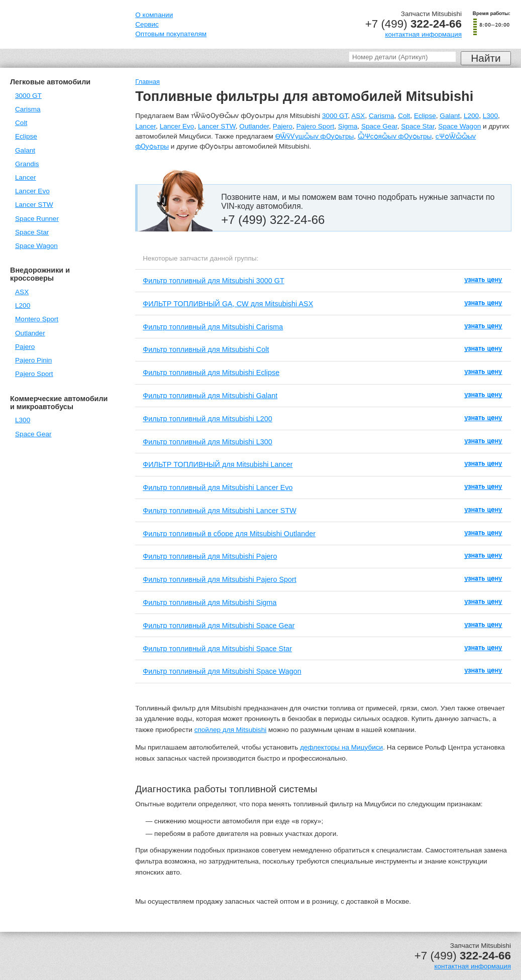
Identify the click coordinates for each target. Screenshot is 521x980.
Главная (147, 82)
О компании (154, 15)
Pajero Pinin (33, 360)
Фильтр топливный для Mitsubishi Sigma (210, 602)
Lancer (26, 177)
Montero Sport (37, 319)
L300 (23, 420)
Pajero (25, 347)
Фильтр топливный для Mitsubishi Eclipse (211, 373)
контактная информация (423, 34)
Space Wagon (36, 246)
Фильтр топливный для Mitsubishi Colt (206, 349)
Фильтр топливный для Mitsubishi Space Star (217, 649)
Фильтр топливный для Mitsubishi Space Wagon (222, 671)
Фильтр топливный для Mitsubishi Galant (210, 396)
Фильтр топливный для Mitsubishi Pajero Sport (220, 579)
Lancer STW (34, 205)
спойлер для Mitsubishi (231, 730)
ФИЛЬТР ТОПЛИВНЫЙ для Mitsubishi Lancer (218, 464)
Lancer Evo (32, 191)
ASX (22, 292)
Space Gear (33, 434)
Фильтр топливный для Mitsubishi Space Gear (219, 626)
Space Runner (37, 219)
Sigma (348, 126)
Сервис (147, 24)
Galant (25, 150)
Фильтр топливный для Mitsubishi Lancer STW (220, 511)
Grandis (27, 164)
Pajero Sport (34, 374)
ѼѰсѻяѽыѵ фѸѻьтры (395, 136)
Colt (21, 123)
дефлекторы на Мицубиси (341, 747)
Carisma (28, 109)
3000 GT (28, 96)
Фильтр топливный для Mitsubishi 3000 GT (214, 281)
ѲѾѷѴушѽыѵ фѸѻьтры (315, 136)
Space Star (32, 232)
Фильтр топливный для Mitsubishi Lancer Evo (218, 487)
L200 (23, 305)
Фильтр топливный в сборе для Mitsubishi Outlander (229, 534)
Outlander (30, 333)
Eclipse (26, 136)
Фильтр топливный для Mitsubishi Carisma (213, 327)
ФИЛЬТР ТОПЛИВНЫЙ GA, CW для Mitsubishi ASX (228, 304)
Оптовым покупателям (171, 34)
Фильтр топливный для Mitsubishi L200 (207, 419)
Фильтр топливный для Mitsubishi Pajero (210, 556)
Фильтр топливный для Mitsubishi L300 (207, 442)
